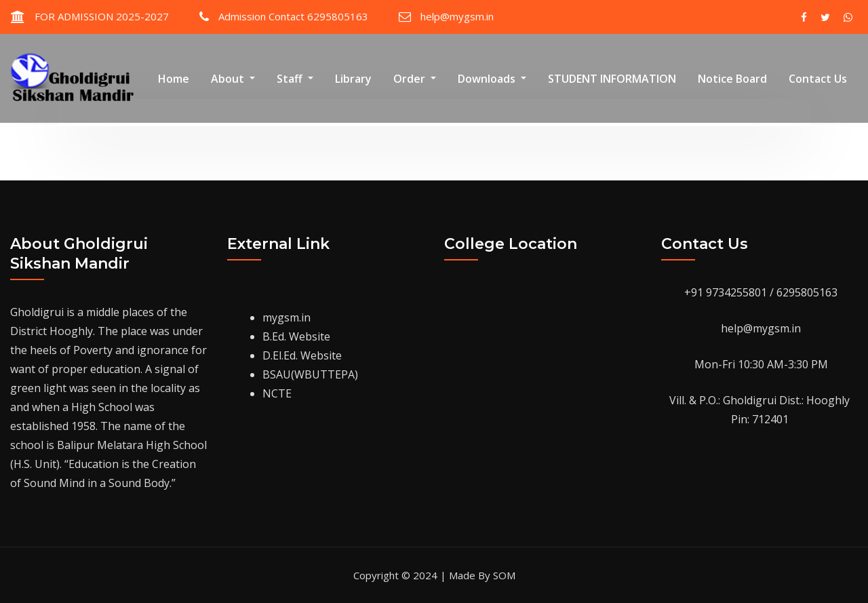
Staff (295, 79)
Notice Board (732, 79)
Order (415, 79)
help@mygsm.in (457, 16)
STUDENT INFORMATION (612, 79)
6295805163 (807, 292)
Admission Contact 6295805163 (293, 16)
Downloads (492, 79)
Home (174, 79)
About (233, 79)
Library (353, 79)
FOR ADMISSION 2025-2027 (102, 16)
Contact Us (818, 79)
